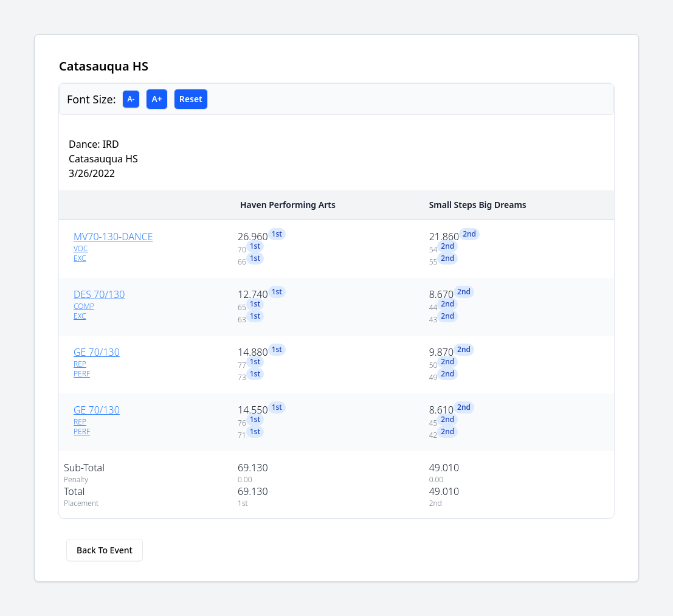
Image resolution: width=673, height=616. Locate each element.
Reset (191, 99)
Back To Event (105, 550)
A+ (157, 99)
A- (131, 99)
